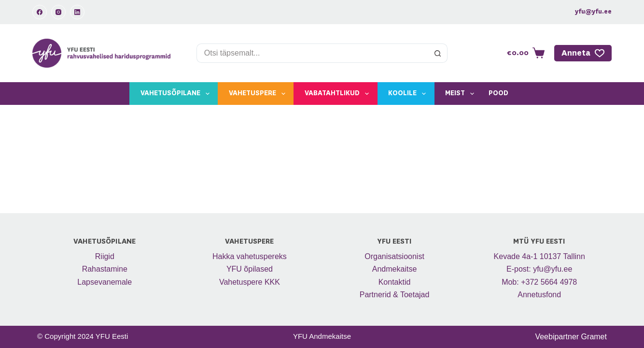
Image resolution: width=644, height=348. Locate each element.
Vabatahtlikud (339, 94)
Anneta (583, 53)
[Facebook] (40, 12)
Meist (462, 94)
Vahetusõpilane (177, 94)
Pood (498, 93)
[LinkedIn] (77, 12)
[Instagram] (58, 12)
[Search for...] (312, 53)
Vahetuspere (259, 94)
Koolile (409, 94)
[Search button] (438, 53)
